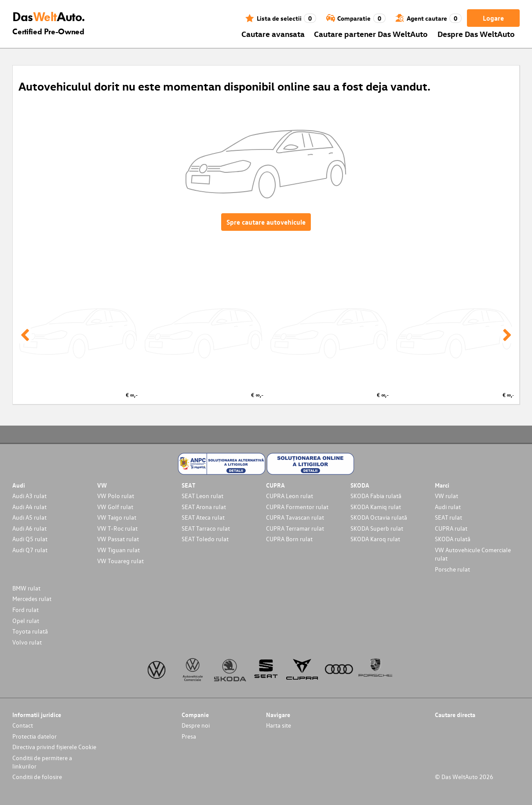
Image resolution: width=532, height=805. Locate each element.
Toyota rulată (30, 631)
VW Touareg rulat (120, 561)
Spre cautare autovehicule (266, 222)
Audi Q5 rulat (30, 539)
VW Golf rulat (115, 507)
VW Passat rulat (118, 539)
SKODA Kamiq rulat (376, 507)
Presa (189, 736)
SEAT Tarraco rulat (206, 528)
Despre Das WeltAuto (476, 34)
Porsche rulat (452, 569)
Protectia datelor (35, 736)
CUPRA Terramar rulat (295, 528)
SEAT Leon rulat (202, 496)
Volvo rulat (27, 642)
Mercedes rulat (32, 599)
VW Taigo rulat (117, 517)
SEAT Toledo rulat (205, 539)
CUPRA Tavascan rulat (295, 517)
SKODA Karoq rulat (375, 539)
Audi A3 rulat (29, 496)
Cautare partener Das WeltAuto (371, 34)
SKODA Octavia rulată (379, 517)
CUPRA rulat (451, 528)
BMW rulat (26, 588)
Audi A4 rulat (29, 507)
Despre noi (196, 725)
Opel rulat (26, 621)
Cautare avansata (273, 34)
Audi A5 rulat (29, 517)
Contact (23, 725)
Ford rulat (26, 610)
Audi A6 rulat (29, 528)
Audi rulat (448, 507)
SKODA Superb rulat (377, 528)
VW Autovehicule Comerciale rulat (473, 554)
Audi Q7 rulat (30, 550)
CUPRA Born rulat (289, 539)
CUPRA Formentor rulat (297, 507)
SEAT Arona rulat (204, 507)
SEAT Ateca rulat (203, 517)
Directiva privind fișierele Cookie (54, 747)
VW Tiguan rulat (118, 550)
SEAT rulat (448, 517)
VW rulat (446, 496)
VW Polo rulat (116, 496)
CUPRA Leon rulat (290, 496)
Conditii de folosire (37, 777)
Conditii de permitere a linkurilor (42, 762)
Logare (493, 18)
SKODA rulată (453, 539)
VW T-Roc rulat (117, 528)
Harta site (279, 725)
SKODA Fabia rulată (376, 496)
